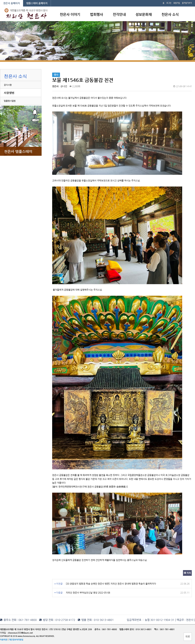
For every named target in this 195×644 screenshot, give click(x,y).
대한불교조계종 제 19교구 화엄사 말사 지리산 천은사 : (24, 629)
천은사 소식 (170, 14)
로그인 (169, 3)
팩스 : (157, 629)
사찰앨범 (9, 93)
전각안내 (119, 14)
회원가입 (177, 3)
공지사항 (8, 85)
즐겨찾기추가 (187, 3)
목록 (187, 573)
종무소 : (98, 629)
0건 (64, 86)
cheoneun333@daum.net (20, 633)
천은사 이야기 (70, 14)
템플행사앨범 (10, 101)
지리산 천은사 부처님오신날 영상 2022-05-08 (88, 593)
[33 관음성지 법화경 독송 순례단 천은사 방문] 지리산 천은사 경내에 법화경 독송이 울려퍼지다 (111, 584)
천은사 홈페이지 (12, 3)
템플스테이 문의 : (128, 629)
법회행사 (97, 14)
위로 (188, 636)
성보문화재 (144, 14)
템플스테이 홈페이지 (37, 3)
